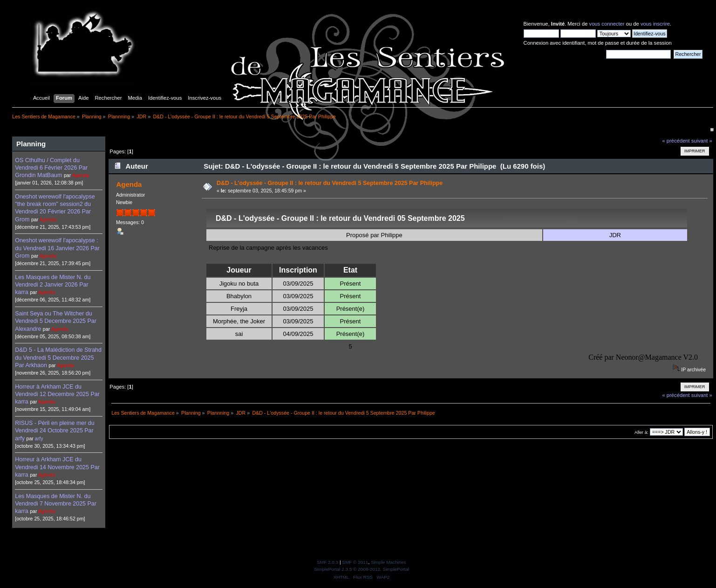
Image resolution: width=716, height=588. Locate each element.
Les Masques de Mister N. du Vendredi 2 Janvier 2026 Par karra (53, 285)
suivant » (702, 141)
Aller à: (641, 432)
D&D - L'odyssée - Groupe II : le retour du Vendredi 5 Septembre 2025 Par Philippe (330, 183)
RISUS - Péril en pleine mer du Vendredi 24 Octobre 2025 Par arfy (55, 431)
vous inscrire (655, 24)
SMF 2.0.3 (327, 562)
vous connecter (607, 24)
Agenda (81, 175)
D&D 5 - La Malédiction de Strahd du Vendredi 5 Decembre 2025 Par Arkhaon (58, 357)
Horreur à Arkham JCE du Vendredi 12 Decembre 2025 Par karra (57, 394)
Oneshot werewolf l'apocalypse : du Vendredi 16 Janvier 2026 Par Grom (57, 248)
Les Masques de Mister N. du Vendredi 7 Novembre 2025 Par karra (56, 504)
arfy (39, 438)
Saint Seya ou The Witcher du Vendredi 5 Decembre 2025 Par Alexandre (56, 321)
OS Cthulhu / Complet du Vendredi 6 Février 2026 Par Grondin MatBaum (51, 168)
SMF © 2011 (355, 562)
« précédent (676, 141)
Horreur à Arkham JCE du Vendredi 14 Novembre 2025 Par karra (57, 467)
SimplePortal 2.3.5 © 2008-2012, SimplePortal (361, 569)
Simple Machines (389, 562)
